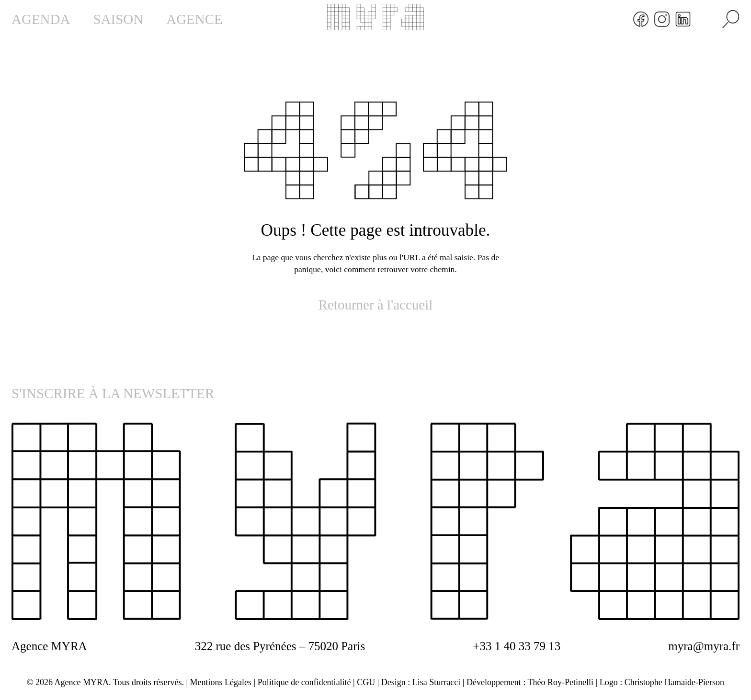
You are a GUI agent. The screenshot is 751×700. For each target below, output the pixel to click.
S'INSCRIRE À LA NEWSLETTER (113, 393)
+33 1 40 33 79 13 (517, 646)
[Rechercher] (731, 19)
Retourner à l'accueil (376, 305)
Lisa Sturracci (436, 682)
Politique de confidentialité (304, 682)
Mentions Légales (221, 682)
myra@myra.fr (704, 646)
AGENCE (194, 19)
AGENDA (41, 19)
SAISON (118, 19)
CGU (366, 682)
